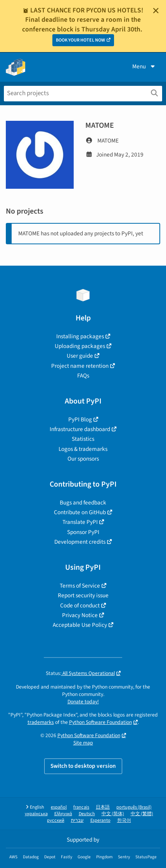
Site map (83, 743)
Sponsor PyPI (83, 532)
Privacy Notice (80, 615)
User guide (80, 356)
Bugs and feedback (83, 503)
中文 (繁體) (142, 814)
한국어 (124, 820)
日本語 (103, 807)
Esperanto (100, 820)
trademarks (41, 722)
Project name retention (80, 366)
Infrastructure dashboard (80, 429)
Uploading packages (80, 346)
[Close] (156, 10)
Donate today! (83, 702)
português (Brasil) (134, 807)
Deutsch (87, 814)
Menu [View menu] (144, 66)
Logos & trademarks (83, 449)
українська (36, 814)
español (59, 807)
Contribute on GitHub (80, 512)
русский (56, 820)
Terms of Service (80, 586)
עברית (77, 820)
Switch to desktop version (83, 766)
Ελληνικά (63, 814)
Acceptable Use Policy (80, 625)
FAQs (83, 376)
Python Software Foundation (100, 722)
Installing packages (80, 336)
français (81, 807)
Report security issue (83, 595)
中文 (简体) (113, 814)
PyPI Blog (80, 419)
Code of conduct (80, 605)
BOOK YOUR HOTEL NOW (80, 40)
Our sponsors (83, 459)
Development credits (80, 542)
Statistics (83, 439)
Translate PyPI (80, 522)
